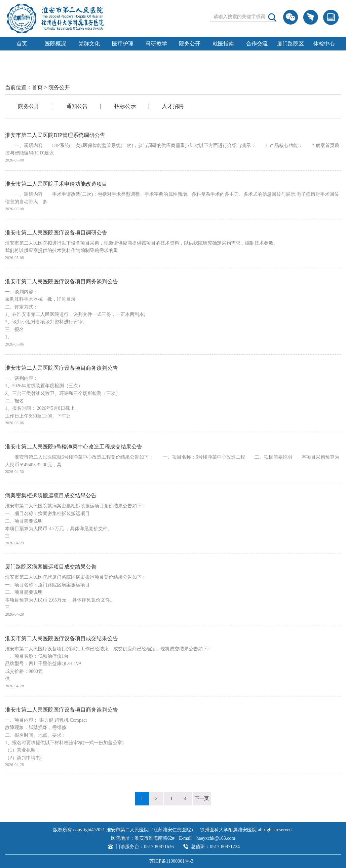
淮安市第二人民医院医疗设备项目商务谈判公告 (62, 281)
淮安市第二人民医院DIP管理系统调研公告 (55, 135)
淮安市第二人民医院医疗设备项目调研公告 (56, 233)
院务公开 (190, 44)
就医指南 (223, 44)
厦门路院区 (291, 44)
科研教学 (156, 44)
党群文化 (89, 44)
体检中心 (324, 44)
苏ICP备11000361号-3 (171, 861)
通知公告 (77, 106)
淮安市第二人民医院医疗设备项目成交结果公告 (62, 638)
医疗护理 (123, 44)
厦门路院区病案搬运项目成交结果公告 (51, 567)
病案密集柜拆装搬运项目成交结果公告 (51, 495)
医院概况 (55, 44)
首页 (22, 44)
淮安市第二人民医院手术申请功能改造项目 (56, 184)
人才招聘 (173, 106)
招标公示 (125, 106)
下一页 (202, 799)
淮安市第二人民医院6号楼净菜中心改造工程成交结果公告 (74, 447)
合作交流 (257, 44)
